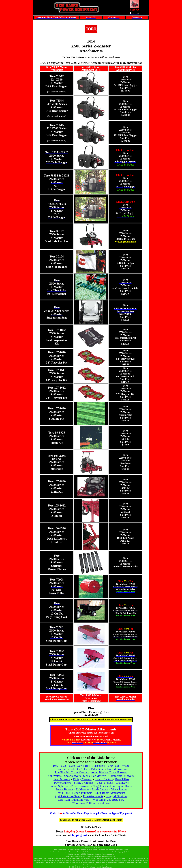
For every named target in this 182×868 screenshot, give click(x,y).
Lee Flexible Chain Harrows (72, 772)
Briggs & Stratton (116, 796)
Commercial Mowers (121, 776)
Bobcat (74, 769)
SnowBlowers (72, 776)
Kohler (85, 769)
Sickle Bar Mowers (95, 776)
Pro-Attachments (93, 796)
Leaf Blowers (105, 783)
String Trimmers (84, 783)
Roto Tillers (122, 779)
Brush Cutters (100, 789)
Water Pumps (119, 789)
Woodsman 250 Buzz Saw (109, 800)
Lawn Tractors (104, 779)
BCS (63, 766)
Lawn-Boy (84, 766)
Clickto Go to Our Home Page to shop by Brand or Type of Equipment (91, 813)
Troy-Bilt (113, 766)
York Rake (63, 793)
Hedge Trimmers (82, 793)
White (126, 766)
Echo (72, 766)
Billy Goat (97, 769)
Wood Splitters (59, 786)
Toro (55, 766)
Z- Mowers (83, 789)
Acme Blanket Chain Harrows (109, 772)
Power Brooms (65, 789)
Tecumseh (61, 769)
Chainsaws (122, 783)
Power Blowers (80, 786)
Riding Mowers (82, 779)
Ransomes (99, 766)
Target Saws (101, 786)
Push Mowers (62, 779)
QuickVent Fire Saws (68, 796)
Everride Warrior (117, 769)
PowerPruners (62, 783)
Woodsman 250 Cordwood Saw (91, 803)
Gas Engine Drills (121, 786)
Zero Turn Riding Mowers (73, 800)
